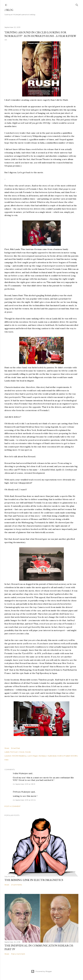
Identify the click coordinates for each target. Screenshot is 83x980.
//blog (9, 10)
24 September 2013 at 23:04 (24, 800)
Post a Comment (12, 806)
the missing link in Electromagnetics (34, 880)
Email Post (16, 748)
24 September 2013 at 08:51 (24, 784)
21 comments (17, 885)
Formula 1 (14, 752)
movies (28, 752)
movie (22, 752)
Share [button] (7, 748)
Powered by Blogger (41, 971)
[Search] (77, 4)
